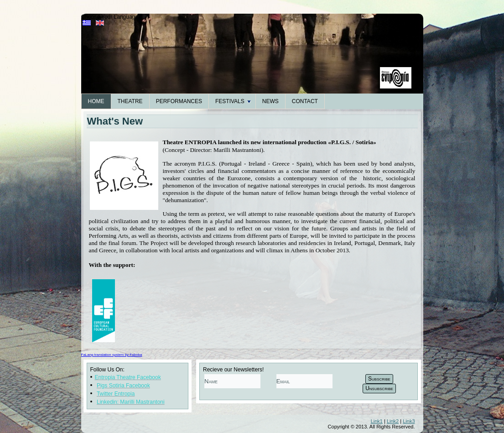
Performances (179, 101)
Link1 (377, 421)
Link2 (393, 421)
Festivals (233, 101)
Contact (305, 101)
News (270, 101)
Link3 (409, 421)
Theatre (130, 101)
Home (96, 101)
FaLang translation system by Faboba (112, 355)
